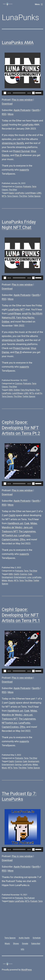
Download (7, 104)
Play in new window (22, 100)
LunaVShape (30, 193)
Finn (38, 390)
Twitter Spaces (34, 196)
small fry (27, 314)
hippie (11, 193)
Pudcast (34, 901)
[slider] (19, 93)
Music (10, 580)
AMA (11, 390)
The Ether (13, 190)
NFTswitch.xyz (10, 535)
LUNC (39, 193)
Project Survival (21, 151)
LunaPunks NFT (16, 309)
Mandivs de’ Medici (12, 527)
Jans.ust (28, 527)
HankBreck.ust (15, 523)
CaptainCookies (10, 539)
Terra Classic (13, 196)
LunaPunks (28, 125)
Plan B (18, 155)
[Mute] (33, 93)
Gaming (18, 765)
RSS (4, 114)
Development (7, 577)
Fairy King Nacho (25, 318)
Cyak (27, 523)
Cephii (12, 515)
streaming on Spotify (13, 143)
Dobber (6, 322)
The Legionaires (27, 531)
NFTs (4, 196)
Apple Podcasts (22, 110)
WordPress (26, 970)
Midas (34, 523)
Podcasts (27, 186)
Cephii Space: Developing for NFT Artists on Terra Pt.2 (21, 428)
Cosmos (19, 186)
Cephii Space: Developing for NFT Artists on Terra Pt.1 (21, 615)
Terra (26, 571)
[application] (22, 93)
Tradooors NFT (10, 531)
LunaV (5, 125)
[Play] (5, 93)
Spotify (36, 110)
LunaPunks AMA (18, 43)
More (11, 114)
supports (24, 170)
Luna (29, 577)
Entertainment (20, 577)
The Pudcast (29, 898)
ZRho (22, 539)
